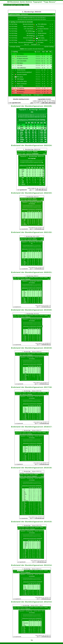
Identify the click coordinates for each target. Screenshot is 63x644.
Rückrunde (41, 49)
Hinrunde (35, 49)
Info (54, 14)
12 (37, 18)
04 (23, 18)
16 (43, 18)
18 (18, 19)
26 (32, 19)
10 (33, 18)
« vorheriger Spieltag (15, 47)
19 (20, 19)
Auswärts (30, 49)
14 (40, 18)
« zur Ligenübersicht (14, 103)
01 (18, 18)
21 (23, 19)
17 (45, 18)
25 (30, 19)
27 (33, 19)
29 (37, 19)
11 (35, 18)
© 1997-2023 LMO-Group (48, 103)
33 (43, 19)
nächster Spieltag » (49, 47)
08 (30, 18)
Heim (26, 49)
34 (45, 19)
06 (27, 18)
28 (35, 19)
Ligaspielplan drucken (44, 99)
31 (40, 19)
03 (22, 18)
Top (32, 640)
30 (38, 19)
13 (38, 18)
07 (28, 18)
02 (20, 18)
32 (42, 19)
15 (42, 18)
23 (27, 19)
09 (32, 18)
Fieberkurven (24, 14)
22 (25, 19)
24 (28, 19)
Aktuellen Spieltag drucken (21, 99)
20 (22, 19)
